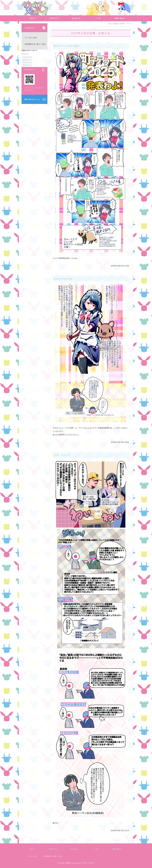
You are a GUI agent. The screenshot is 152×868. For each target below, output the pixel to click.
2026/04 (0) (27, 57)
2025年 (122, 23)
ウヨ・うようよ (62, 455)
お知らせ (116, 23)
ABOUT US (54, 18)
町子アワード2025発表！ (67, 46)
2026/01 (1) (27, 65)
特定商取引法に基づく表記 (35, 44)
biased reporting (63, 279)
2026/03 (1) (27, 60)
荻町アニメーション (35, 8)
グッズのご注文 (31, 38)
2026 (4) (25, 54)
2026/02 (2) (27, 62)
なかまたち (76, 18)
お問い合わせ (120, 18)
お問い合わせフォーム (32, 99)
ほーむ (32, 18)
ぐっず (98, 18)
